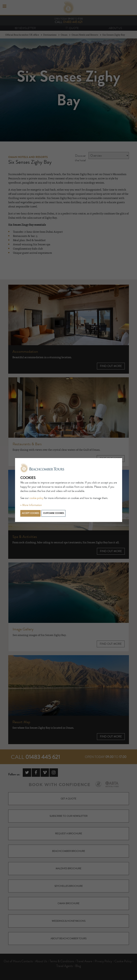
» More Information (31, 505)
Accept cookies (30, 513)
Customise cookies (53, 513)
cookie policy (36, 498)
